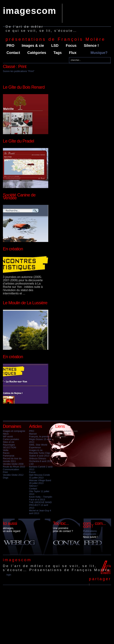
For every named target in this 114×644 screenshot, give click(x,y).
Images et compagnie (14, 431)
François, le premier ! (40, 436)
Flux (73, 53)
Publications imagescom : (90, 533)
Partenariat (9, 456)
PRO (10, 46)
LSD (55, 46)
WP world (8, 436)
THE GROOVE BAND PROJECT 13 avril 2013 (40, 505)
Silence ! (91, 46)
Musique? (99, 53)
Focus (71, 46)
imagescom (30, 11)
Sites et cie (9, 442)
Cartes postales (11, 439)
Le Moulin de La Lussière (25, 303)
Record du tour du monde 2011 (12, 460)
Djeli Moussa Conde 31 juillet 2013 (40, 476)
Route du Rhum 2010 (14, 467)
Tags (57, 53)
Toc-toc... (61, 523)
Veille (6, 450)
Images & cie (33, 46)
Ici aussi (10, 523)
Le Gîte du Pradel (18, 141)
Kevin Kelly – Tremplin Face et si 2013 (41, 498)
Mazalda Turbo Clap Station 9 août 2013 (40, 454)
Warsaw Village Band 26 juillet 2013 (40, 482)
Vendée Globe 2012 (13, 475)
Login (9, 575)
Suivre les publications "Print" (19, 71)
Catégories (37, 53)
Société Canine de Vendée (19, 196)
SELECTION (10, 447)
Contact (13, 53)
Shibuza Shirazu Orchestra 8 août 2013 (41, 460)
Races (6, 453)
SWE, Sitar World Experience (38, 446)
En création (13, 249)
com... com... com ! (94, 525)
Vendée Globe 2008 (13, 464)
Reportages (9, 445)
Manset (33, 434)
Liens (60, 426)
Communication (11, 469)
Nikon (6, 434)
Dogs (6, 478)
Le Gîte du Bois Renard (24, 87)
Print (5, 472)
